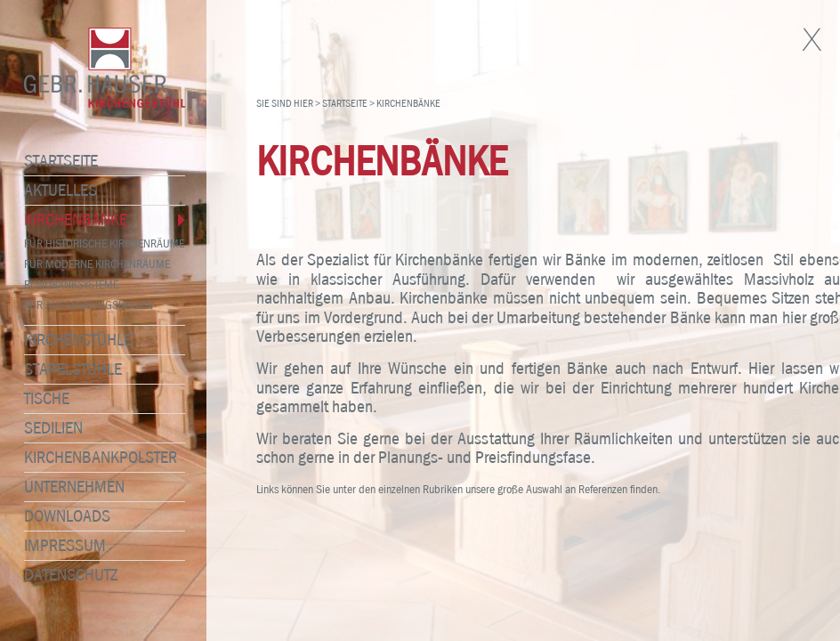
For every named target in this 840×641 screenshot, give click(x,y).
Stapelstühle (66, 369)
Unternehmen (67, 487)
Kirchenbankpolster (93, 458)
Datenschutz (64, 575)
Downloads (60, 516)
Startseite (54, 161)
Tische (40, 399)
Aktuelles (53, 191)
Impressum (58, 546)
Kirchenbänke (69, 220)
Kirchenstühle (71, 340)
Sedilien (46, 428)
